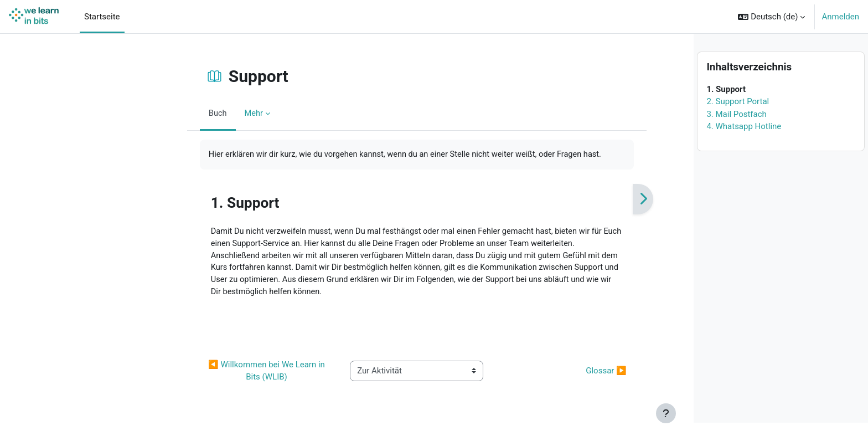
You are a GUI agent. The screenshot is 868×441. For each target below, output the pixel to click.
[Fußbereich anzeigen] (666, 413)
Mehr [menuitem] (193, 113)
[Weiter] (582, 200)
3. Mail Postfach (736, 132)
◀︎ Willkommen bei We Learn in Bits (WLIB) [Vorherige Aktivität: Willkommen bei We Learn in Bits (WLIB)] (207, 374)
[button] (771, 17)
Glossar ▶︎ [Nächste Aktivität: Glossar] (545, 373)
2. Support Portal (738, 120)
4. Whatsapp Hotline (744, 145)
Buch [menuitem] (157, 113)
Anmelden (840, 17)
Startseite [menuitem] (102, 17)
